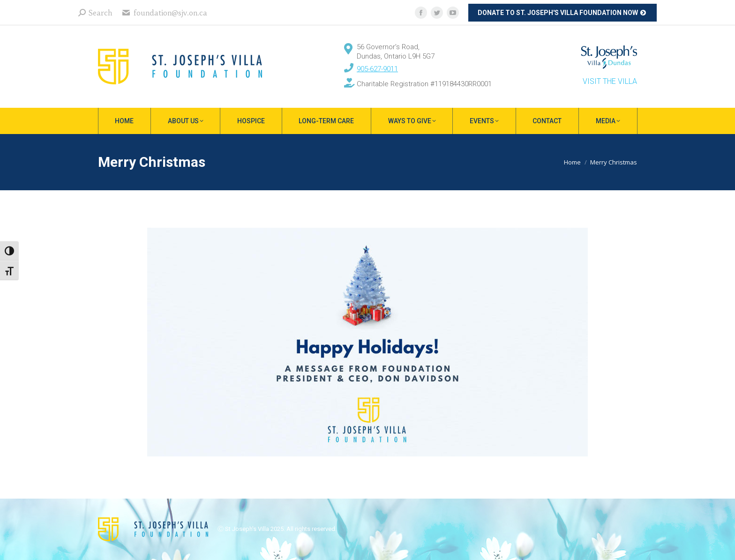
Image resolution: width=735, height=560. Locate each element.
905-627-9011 (377, 69)
